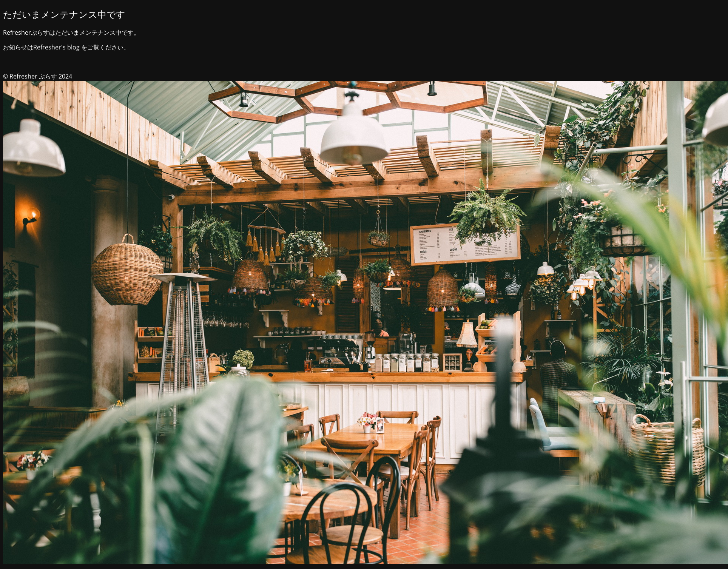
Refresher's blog (56, 47)
